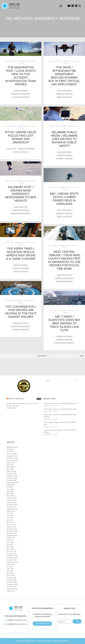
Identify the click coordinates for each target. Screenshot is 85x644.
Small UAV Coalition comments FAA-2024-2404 (60, 409)
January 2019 (11, 474)
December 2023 (12, 456)
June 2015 (10, 569)
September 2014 (12, 589)
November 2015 (12, 558)
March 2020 (11, 467)
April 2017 (10, 520)
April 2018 (10, 494)
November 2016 (12, 531)
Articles (22, 64)
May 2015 (10, 571)
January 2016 (11, 553)
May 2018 (10, 491)
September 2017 (12, 509)
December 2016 (12, 529)
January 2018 (11, 500)
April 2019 (10, 469)
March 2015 (11, 576)
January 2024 (12, 454)
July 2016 (10, 540)
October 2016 (11, 533)
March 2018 (11, 496)
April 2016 (10, 547)
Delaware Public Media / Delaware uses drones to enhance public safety (64, 139)
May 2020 (10, 465)
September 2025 (12, 447)
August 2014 (11, 591)
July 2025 (10, 449)
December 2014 (12, 582)
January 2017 (11, 527)
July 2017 (10, 514)
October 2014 (11, 587)
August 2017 (11, 511)
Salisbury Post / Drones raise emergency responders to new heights (21, 194)
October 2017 (11, 507)
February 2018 (12, 498)
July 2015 (10, 567)
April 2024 (10, 452)
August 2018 (11, 485)
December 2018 (12, 476)
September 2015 (12, 562)
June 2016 (10, 542)
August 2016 (11, 538)
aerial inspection (21, 207)
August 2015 (11, 564)
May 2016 (10, 545)
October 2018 (11, 480)
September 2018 (12, 483)
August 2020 (11, 463)
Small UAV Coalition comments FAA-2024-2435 (60, 404)
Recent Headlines (16, 399)
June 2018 (10, 489)
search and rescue (64, 97)
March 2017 (11, 522)
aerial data (11, 149)
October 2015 (11, 560)
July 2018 (10, 487)
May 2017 (10, 518)
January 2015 (11, 580)
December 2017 (12, 503)
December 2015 (12, 556)
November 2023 (12, 458)
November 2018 (12, 478)
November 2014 (12, 584)
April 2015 (10, 573)
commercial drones (64, 155)
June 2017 (10, 516)
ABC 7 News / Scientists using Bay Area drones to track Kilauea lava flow (64, 323)
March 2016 (11, 549)
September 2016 (12, 536)
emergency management (21, 94)
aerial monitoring (21, 91)
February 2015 (12, 578)
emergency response (21, 97)
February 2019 (12, 472)
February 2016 (12, 551)
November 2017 (12, 505)
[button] (61, 6)
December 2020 (12, 460)
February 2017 (12, 525)
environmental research (21, 214)
